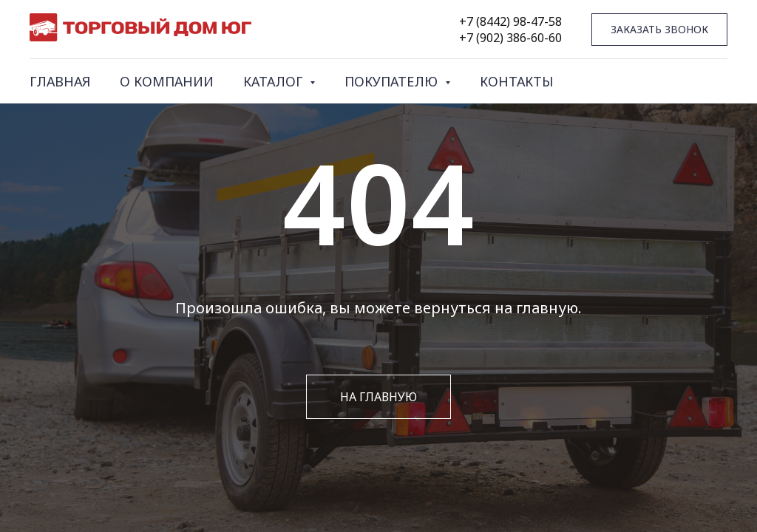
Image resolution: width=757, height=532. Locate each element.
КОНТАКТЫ (516, 81)
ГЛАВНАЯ (60, 81)
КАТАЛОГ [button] (275, 81)
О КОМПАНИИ (167, 81)
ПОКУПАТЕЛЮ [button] (393, 81)
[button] (659, 30)
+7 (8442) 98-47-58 (510, 21)
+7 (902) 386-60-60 (510, 38)
